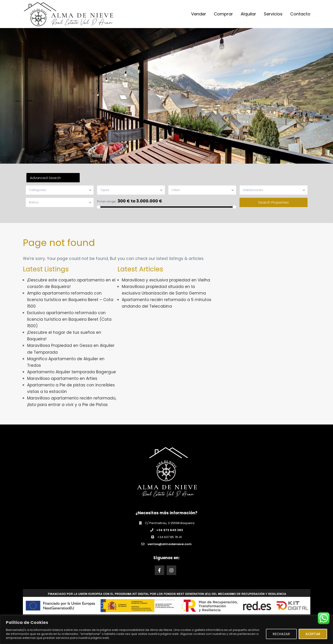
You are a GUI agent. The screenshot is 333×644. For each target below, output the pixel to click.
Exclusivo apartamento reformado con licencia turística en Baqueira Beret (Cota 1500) (69, 319)
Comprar (223, 14)
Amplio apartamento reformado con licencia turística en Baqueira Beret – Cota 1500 (70, 300)
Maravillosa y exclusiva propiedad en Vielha (166, 280)
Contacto (300, 14)
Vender (199, 14)
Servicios (273, 14)
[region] (166, 630)
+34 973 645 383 (170, 530)
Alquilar (248, 14)
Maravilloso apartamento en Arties (62, 378)
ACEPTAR (313, 634)
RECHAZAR (281, 634)
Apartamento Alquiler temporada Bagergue (72, 372)
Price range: (107, 201)
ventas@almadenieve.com (170, 544)
